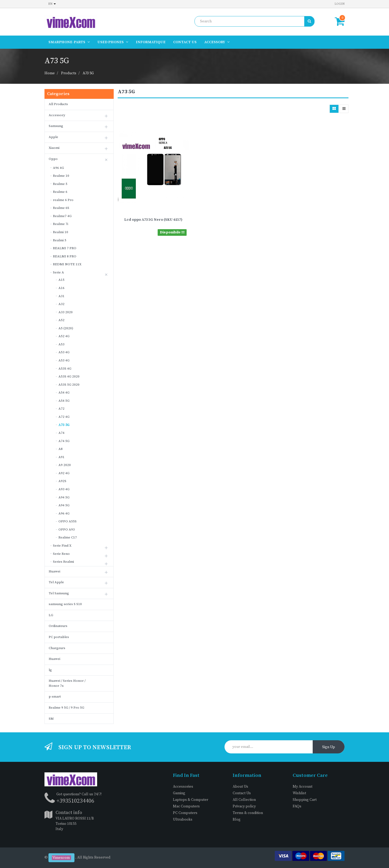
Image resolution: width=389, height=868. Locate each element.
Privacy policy (244, 806)
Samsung (56, 126)
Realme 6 (60, 192)
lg (50, 670)
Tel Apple (56, 582)
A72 (61, 409)
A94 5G (64, 497)
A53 (61, 344)
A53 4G (64, 352)
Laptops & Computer (191, 800)
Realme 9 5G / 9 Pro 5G (66, 708)
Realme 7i (61, 224)
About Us (240, 787)
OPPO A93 (67, 529)
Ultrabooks (183, 820)
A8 (61, 449)
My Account (303, 787)
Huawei (54, 571)
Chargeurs (57, 648)
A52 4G (64, 336)
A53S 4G (65, 369)
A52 (61, 320)
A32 (61, 304)
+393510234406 (75, 801)
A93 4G (64, 489)
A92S (62, 481)
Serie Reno (61, 554)
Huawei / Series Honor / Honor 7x (67, 683)
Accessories (183, 787)
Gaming (179, 793)
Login (340, 4)
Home (50, 73)
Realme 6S (61, 208)
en (52, 4)
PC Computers (185, 813)
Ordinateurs (58, 626)
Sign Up (329, 747)
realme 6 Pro (63, 200)
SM (51, 719)
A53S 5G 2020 (69, 385)
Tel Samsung (59, 593)
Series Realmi (63, 562)
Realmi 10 (61, 232)
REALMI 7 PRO (65, 248)
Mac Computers (186, 806)
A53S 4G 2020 (69, 376)
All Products (58, 104)
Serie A (58, 272)
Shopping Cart (305, 800)
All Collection (244, 800)
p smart (55, 697)
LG (51, 615)
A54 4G (64, 393)
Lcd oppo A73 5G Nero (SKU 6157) (153, 220)
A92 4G (64, 473)
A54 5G (64, 401)
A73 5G (88, 73)
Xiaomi (54, 148)
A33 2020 (66, 312)
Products (69, 73)
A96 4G (58, 168)
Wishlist (299, 793)
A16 (61, 288)
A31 (61, 296)
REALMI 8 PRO (65, 256)
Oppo (53, 159)
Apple (53, 137)
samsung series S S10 (65, 604)
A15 (61, 280)
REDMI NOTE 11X (67, 264)
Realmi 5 (60, 240)
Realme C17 (68, 537)
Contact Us (242, 793)
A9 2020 (65, 465)
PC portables (59, 637)
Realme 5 (60, 184)
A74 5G (64, 441)
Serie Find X (62, 546)
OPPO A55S (68, 521)
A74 (61, 433)
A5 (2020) (66, 328)
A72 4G (64, 417)
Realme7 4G (62, 216)
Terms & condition (248, 813)
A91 (61, 457)
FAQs (297, 806)
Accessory (57, 115)
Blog (237, 820)
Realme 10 (61, 176)
